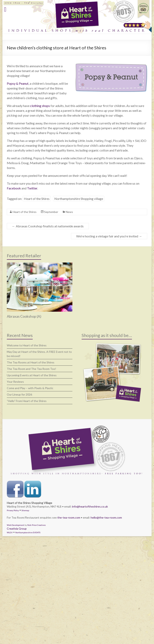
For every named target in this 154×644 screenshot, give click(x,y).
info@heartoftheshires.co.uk (90, 506)
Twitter (32, 188)
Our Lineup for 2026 (19, 394)
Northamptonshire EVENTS (28, 532)
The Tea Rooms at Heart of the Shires (31, 362)
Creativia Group (17, 529)
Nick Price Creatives (36, 525)
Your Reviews (15, 382)
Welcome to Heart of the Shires (27, 345)
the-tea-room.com (69, 517)
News (69, 212)
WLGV (10, 532)
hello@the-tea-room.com (106, 517)
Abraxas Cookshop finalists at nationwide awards (48, 226)
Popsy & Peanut (18, 83)
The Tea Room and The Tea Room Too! (31, 369)
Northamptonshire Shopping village (79, 199)
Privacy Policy (13, 510)
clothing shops (40, 106)
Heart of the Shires (37, 199)
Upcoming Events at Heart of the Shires (32, 375)
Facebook (14, 188)
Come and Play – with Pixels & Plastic (30, 388)
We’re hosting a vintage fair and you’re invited (109, 236)
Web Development (16, 525)
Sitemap (25, 510)
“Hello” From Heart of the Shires (27, 401)
